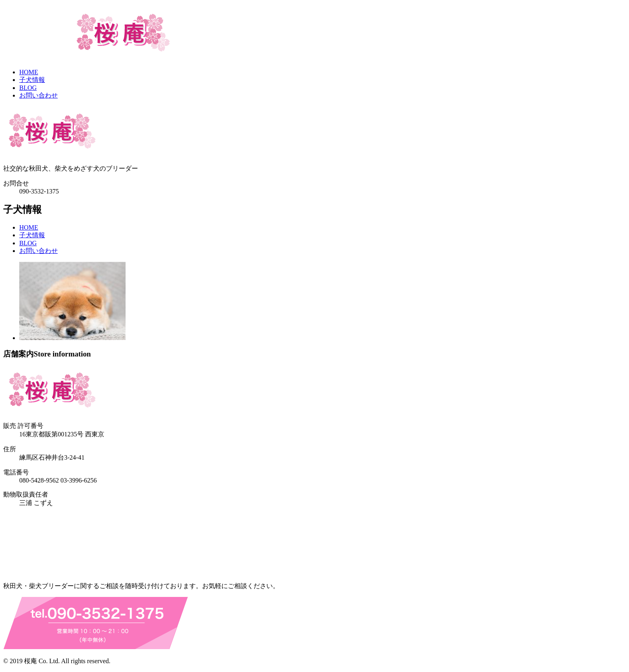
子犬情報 (32, 80)
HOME (29, 72)
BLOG (28, 88)
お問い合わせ (39, 95)
